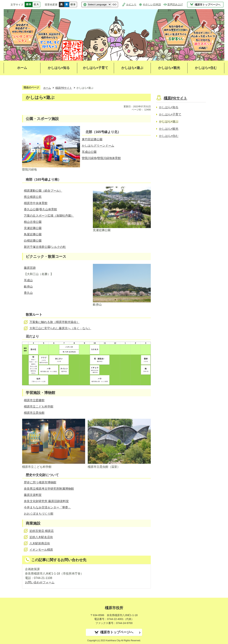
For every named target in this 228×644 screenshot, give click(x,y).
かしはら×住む (206, 68)
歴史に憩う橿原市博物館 (40, 482)
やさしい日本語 (152, 4)
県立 (27, 197)
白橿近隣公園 (33, 241)
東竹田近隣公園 (92, 139)
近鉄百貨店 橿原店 (42, 531)
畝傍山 (28, 287)
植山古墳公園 (33, 222)
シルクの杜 (58, 247)
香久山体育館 (48, 209)
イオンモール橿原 (41, 550)
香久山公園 (31, 209)
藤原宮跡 (30, 268)
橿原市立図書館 (34, 400)
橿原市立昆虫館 (34, 413)
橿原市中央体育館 (36, 203)
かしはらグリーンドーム (98, 146)
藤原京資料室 (33, 495)
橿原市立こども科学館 (39, 407)
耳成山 (28, 280)
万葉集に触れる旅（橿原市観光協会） (54, 322)
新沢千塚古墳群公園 (37, 247)
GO (114, 5)
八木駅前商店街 (40, 543)
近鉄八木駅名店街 (41, 537)
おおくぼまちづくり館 (39, 514)
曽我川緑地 (89, 158)
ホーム (22, 68)
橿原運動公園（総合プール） (43, 191)
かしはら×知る (59, 68)
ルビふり (131, 4)
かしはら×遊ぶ (132, 68)
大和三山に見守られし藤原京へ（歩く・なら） (60, 328)
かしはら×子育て (95, 68)
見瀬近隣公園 (33, 228)
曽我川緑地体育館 (109, 158)
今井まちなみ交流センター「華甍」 (47, 507)
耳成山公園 (89, 152)
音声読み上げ (175, 4)
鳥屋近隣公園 (33, 234)
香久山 (28, 293)
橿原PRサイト (64, 88)
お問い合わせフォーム (40, 582)
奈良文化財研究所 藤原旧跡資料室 (46, 501)
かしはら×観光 (169, 68)
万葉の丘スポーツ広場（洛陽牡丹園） (49, 216)
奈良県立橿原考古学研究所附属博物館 (49, 489)
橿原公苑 (36, 197)
